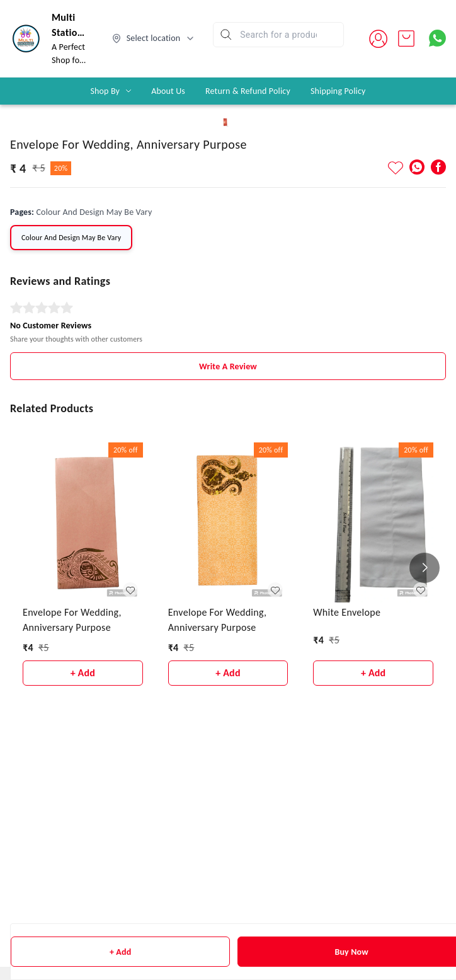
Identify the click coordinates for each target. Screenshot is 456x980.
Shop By (105, 91)
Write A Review (228, 840)
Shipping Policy (338, 91)
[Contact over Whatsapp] (437, 38)
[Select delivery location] (154, 38)
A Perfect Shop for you (68, 60)
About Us (168, 91)
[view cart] (406, 38)
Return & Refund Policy (248, 91)
